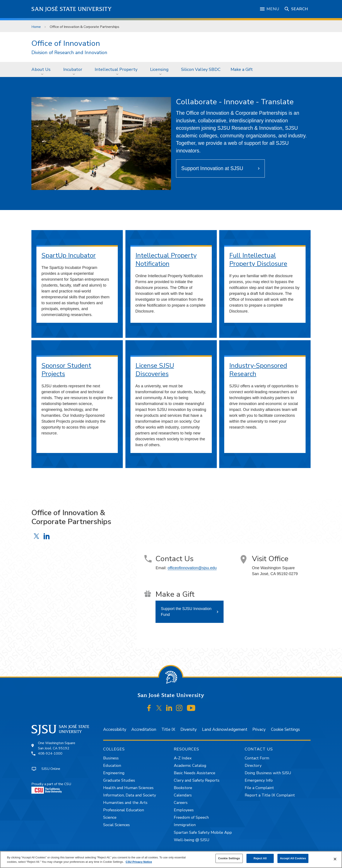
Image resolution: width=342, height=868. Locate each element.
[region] (171, 859)
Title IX (168, 730)
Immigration (185, 825)
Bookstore (183, 788)
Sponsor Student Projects (66, 370)
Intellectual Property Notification (166, 260)
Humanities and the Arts (125, 803)
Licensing (159, 69)
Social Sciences (116, 825)
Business (111, 758)
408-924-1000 (50, 754)
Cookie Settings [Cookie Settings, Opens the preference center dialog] (229, 858)
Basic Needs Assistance (195, 773)
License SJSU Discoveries (155, 370)
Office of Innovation (66, 43)
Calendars (183, 795)
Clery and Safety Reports (197, 780)
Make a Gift (242, 69)
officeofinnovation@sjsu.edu (192, 568)
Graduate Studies (119, 780)
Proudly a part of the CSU (51, 788)
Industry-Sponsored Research (258, 370)
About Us (41, 69)
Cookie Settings (285, 730)
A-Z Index (183, 758)
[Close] (335, 859)
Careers (181, 803)
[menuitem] (42, 69)
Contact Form (257, 758)
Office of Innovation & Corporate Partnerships (85, 27)
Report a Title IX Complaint (270, 795)
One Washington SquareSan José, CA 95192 (57, 746)
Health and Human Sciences (128, 788)
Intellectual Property (116, 69)
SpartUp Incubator (69, 255)
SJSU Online (51, 769)
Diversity (189, 730)
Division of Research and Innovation (69, 53)
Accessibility (115, 730)
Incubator (73, 69)
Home (36, 27)
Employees (184, 810)
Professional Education (124, 810)
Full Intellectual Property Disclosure (258, 260)
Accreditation (144, 730)
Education (112, 765)
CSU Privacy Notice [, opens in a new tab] (139, 862)
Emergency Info (259, 780)
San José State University (72, 9)
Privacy (259, 730)
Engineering (114, 773)
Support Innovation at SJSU (212, 168)
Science (110, 817)
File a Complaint (259, 788)
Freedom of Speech (191, 817)
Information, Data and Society (130, 795)
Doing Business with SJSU (268, 773)
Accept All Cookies (293, 858)
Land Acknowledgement (225, 730)
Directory (253, 765)
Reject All (260, 858)
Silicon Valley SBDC (201, 69)
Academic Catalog (190, 765)
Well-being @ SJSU (192, 840)
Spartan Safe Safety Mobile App (203, 832)
